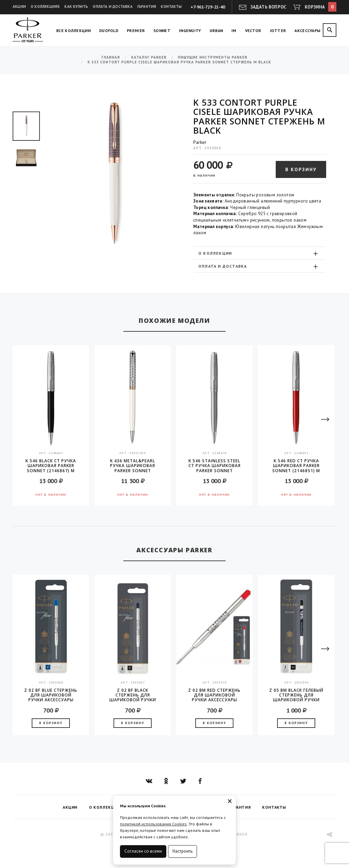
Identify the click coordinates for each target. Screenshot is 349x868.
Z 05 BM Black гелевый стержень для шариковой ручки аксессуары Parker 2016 (296, 695)
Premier (136, 31)
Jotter (278, 31)
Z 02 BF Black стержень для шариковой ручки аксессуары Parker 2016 (133, 695)
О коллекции (259, 253)
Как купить (76, 6)
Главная (111, 57)
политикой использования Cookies (153, 824)
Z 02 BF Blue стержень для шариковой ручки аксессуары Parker (51, 695)
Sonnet (162, 31)
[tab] (260, 253)
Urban (216, 31)
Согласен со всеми (143, 851)
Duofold (109, 31)
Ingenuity (190, 31)
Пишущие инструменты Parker (213, 57)
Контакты (171, 6)
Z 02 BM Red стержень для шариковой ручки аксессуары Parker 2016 (214, 695)
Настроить (183, 851)
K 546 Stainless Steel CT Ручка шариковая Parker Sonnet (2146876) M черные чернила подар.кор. (215, 466)
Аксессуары (307, 31)
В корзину (301, 169)
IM (234, 31)
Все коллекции (73, 31)
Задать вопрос (269, 7)
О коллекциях (45, 6)
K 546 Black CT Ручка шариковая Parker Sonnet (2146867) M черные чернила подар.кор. (51, 466)
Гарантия (147, 6)
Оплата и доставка (112, 6)
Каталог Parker (149, 57)
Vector (253, 31)
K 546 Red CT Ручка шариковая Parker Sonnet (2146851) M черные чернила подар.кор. (296, 466)
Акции (19, 6)
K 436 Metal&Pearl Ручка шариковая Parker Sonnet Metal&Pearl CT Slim (133, 466)
